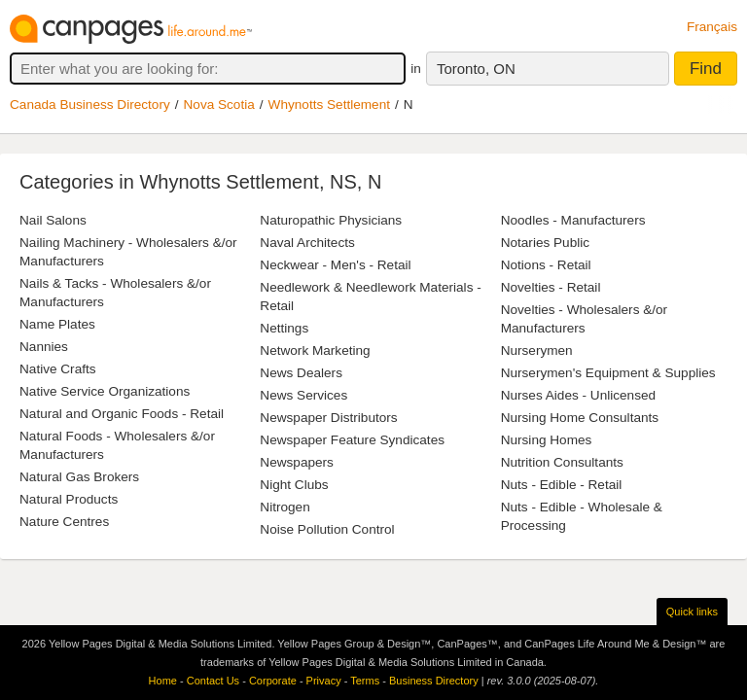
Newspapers (297, 462)
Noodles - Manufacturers (573, 220)
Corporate (273, 681)
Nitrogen (285, 507)
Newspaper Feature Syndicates (352, 440)
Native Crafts (58, 369)
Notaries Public (545, 243)
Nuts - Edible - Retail (562, 485)
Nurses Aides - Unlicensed (578, 395)
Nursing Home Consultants (580, 418)
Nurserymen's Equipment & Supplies (608, 373)
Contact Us (213, 681)
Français (712, 27)
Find (706, 69)
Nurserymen (537, 350)
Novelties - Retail (551, 287)
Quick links (692, 612)
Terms (365, 681)
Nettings (284, 328)
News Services (303, 395)
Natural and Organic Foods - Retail (122, 414)
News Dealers (301, 373)
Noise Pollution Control (327, 529)
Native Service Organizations (105, 391)
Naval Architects (307, 243)
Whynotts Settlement (329, 105)
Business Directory (434, 681)
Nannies (44, 347)
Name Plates (57, 324)
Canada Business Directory (90, 105)
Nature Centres (64, 522)
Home (163, 681)
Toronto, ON (476, 69)
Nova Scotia (219, 105)
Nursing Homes (547, 440)
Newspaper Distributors (328, 418)
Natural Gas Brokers (79, 477)
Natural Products (69, 499)
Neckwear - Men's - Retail (335, 265)
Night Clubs (294, 485)
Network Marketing (315, 350)
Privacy (324, 681)
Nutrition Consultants (562, 462)
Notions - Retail (546, 265)
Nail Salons (53, 220)
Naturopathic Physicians (331, 220)
